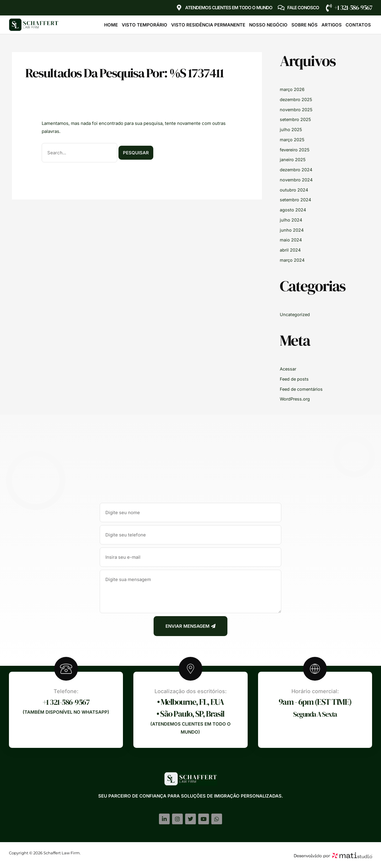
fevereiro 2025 (296, 150)
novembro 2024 (297, 180)
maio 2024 (291, 240)
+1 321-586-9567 (353, 8)
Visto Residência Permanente (208, 25)
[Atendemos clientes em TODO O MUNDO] (179, 8)
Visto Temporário (145, 25)
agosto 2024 (293, 210)
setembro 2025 (296, 119)
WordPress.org (296, 399)
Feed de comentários (302, 389)
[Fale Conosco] (281, 8)
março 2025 (292, 140)
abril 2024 (291, 250)
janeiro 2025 (293, 160)
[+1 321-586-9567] (329, 8)
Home (111, 25)
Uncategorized (295, 314)
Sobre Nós (305, 25)
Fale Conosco (303, 8)
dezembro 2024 (297, 170)
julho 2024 (291, 220)
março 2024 (293, 260)
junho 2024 (292, 230)
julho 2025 (291, 130)
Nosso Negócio (268, 25)
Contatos (358, 25)
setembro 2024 (296, 200)
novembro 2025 (296, 110)
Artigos (332, 25)
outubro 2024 (294, 190)
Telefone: (66, 691)
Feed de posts (295, 379)
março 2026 (292, 89)
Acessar (288, 369)
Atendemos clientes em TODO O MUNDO (229, 8)
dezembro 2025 (296, 99)
